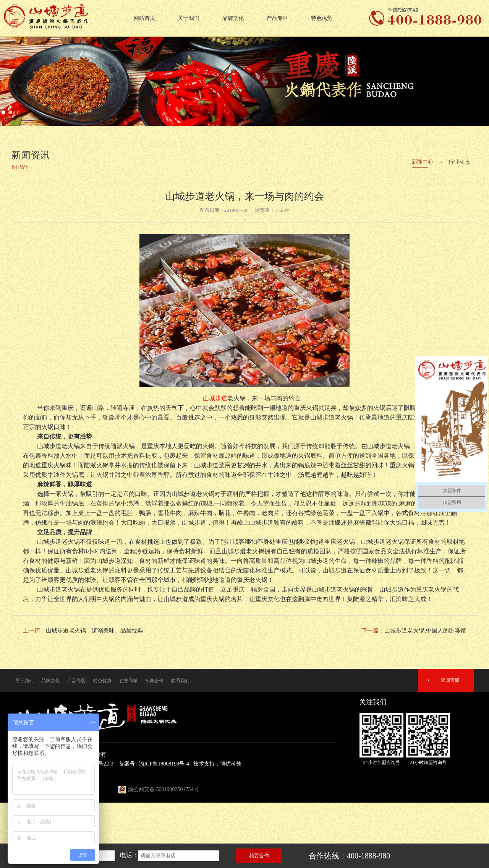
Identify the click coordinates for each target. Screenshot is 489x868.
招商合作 (154, 681)
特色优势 (322, 18)
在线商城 (128, 681)
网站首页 (144, 18)
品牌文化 (233, 18)
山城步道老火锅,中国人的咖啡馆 (425, 631)
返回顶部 (450, 680)
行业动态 (459, 162)
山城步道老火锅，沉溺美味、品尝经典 (95, 631)
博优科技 (231, 764)
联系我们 (180, 681)
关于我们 (189, 18)
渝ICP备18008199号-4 (164, 764)
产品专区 (277, 18)
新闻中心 (423, 162)
